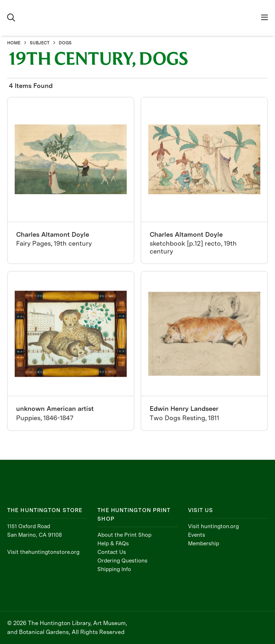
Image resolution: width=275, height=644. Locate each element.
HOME (14, 43)
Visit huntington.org (213, 526)
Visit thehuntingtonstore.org (43, 552)
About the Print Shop (124, 535)
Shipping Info (114, 569)
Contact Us (112, 552)
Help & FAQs (113, 544)
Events (197, 535)
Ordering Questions (122, 561)
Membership (204, 544)
